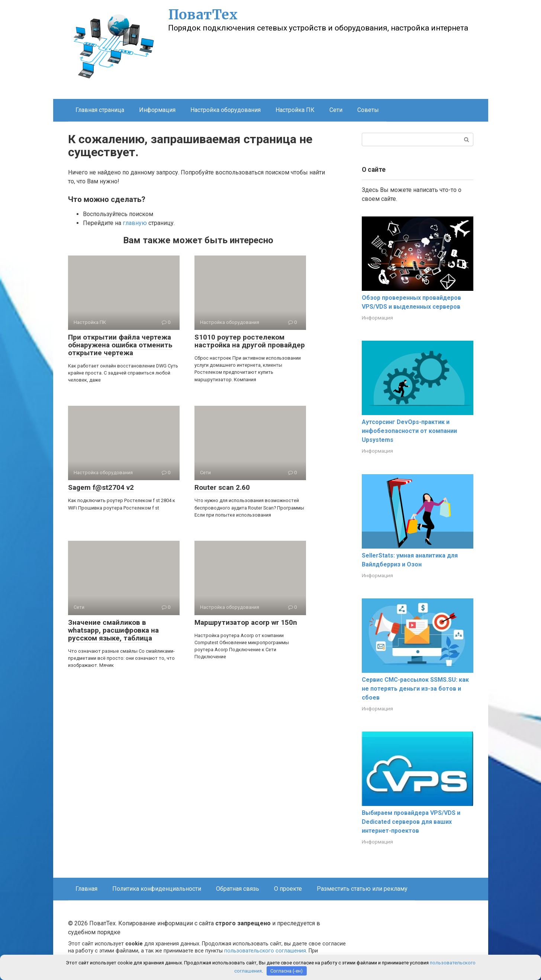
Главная (86, 889)
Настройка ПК (295, 110)
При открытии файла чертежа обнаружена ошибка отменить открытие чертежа (120, 345)
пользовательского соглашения (265, 951)
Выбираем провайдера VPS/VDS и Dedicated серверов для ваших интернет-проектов (411, 822)
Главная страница (100, 110)
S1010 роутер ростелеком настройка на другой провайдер (250, 341)
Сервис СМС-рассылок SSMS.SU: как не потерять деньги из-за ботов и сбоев (415, 689)
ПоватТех (203, 15)
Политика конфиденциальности (157, 889)
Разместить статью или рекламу (362, 889)
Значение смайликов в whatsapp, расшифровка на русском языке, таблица (113, 630)
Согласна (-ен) (286, 971)
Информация (157, 110)
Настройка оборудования (226, 110)
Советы (368, 110)
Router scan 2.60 (222, 487)
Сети (336, 110)
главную (135, 223)
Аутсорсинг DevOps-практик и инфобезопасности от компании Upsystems (409, 431)
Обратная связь (238, 889)
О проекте (288, 889)
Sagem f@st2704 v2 (101, 487)
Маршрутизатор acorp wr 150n (246, 622)
